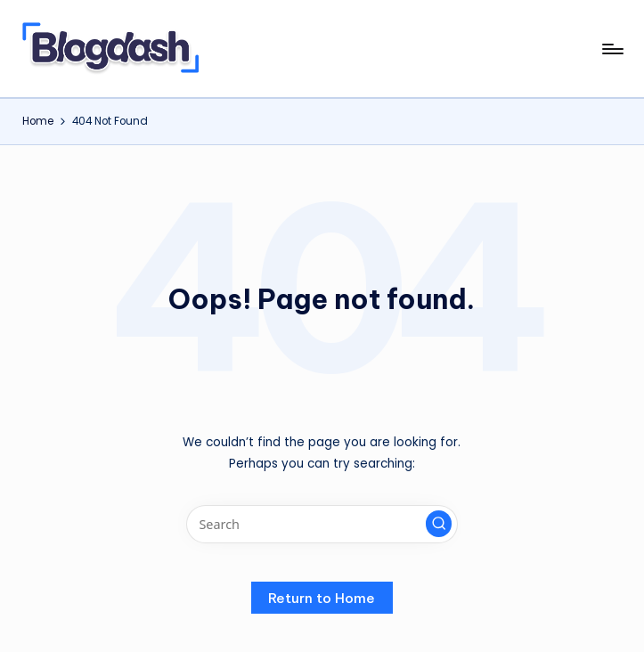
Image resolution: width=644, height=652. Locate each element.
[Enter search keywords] (322, 524)
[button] (439, 524)
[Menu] (611, 49)
